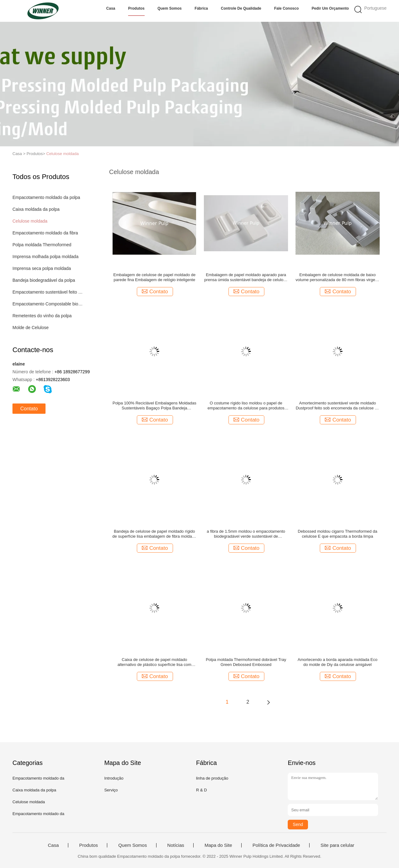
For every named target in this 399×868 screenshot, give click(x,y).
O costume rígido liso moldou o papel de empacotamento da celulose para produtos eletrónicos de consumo (246, 406)
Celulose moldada (62, 154)
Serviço (111, 790)
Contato (29, 409)
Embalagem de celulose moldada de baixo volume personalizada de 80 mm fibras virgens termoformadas (337, 277)
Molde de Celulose (31, 328)
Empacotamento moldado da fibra (45, 233)
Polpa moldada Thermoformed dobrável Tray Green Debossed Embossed (246, 662)
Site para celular (337, 845)
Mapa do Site (218, 845)
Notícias (176, 845)
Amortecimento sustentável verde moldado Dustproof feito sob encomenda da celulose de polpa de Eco (338, 406)
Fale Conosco (287, 8)
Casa (111, 8)
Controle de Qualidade (241, 8)
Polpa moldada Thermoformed (42, 245)
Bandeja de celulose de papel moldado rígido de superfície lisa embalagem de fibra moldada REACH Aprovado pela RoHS (155, 534)
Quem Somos (169, 8)
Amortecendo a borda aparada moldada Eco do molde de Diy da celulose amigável (338, 662)
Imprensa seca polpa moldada (42, 268)
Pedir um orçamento (330, 8)
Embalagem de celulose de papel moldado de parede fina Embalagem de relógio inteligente (154, 277)
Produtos (136, 8)
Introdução (114, 778)
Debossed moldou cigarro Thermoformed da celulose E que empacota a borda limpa (337, 534)
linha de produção (212, 778)
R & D (202, 790)
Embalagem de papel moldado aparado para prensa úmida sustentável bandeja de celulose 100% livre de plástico (246, 277)
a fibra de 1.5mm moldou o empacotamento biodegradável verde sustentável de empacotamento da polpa (246, 534)
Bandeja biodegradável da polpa (44, 280)
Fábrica (201, 8)
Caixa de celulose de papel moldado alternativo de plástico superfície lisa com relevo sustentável (154, 662)
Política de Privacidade (276, 845)
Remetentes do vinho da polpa (42, 316)
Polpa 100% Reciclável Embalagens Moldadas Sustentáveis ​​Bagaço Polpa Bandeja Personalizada (154, 406)
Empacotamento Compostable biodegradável (48, 304)
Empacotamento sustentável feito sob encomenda (48, 292)
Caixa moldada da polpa (36, 209)
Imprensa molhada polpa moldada (46, 257)
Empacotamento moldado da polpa (46, 197)
